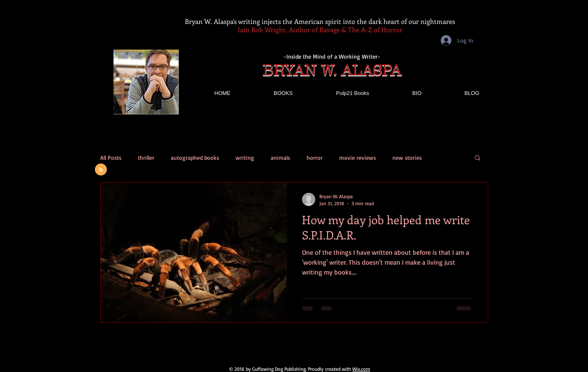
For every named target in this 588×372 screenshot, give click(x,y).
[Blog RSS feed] (101, 170)
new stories (407, 158)
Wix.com (361, 369)
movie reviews (358, 158)
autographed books (195, 158)
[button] (478, 158)
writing (245, 158)
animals (280, 158)
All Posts (111, 158)
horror (315, 158)
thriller (146, 158)
